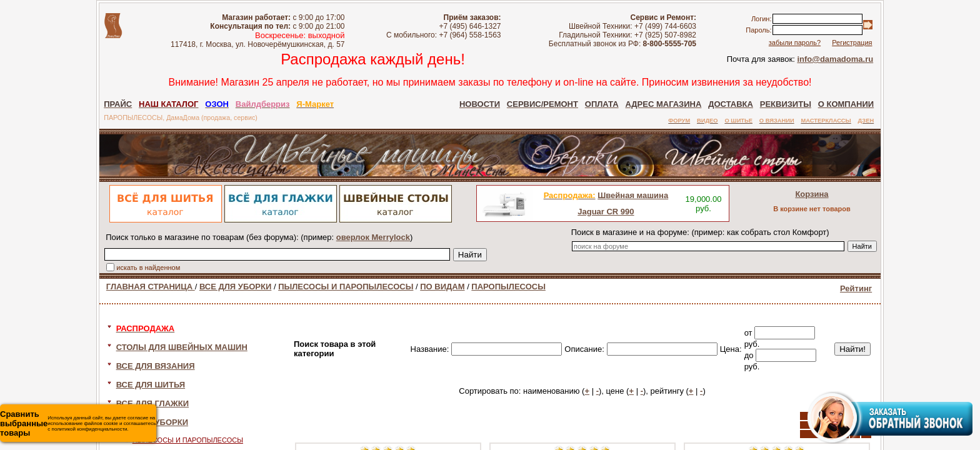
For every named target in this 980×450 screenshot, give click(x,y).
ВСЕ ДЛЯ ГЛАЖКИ (153, 403)
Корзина (812, 194)
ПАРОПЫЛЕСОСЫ (508, 287)
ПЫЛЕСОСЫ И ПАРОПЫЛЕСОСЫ (346, 287)
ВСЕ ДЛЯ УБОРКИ (235, 287)
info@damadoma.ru (835, 59)
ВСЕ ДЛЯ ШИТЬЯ (151, 385)
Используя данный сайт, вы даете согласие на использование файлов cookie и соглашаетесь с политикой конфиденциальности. (78, 423)
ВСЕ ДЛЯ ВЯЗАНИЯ (156, 366)
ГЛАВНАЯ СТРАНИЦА (151, 287)
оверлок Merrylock (373, 237)
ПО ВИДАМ (442, 287)
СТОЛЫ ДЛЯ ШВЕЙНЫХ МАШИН (182, 347)
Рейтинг (856, 288)
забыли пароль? (795, 42)
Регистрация (852, 42)
